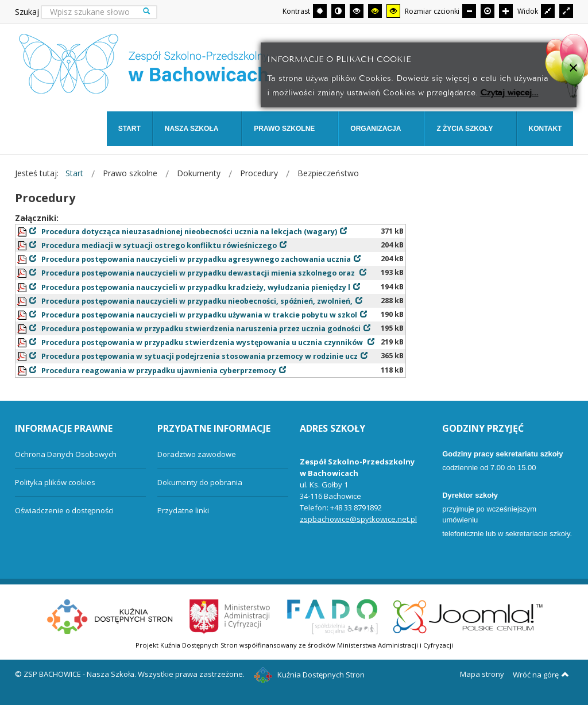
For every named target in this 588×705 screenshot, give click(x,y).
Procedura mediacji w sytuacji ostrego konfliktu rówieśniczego (159, 245)
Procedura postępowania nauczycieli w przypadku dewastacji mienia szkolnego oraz (199, 273)
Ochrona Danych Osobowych (66, 454)
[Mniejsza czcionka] (469, 11)
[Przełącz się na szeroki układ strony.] (566, 11)
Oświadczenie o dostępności (64, 510)
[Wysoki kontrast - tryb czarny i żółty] (375, 11)
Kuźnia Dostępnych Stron (310, 675)
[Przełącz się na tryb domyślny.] (320, 11)
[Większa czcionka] (506, 11)
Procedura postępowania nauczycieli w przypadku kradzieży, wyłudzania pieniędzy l (196, 287)
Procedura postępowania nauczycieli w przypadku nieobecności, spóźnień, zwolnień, (197, 301)
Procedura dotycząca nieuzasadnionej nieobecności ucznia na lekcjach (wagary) (189, 232)
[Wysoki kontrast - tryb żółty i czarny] (393, 11)
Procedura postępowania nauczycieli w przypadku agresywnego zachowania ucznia (196, 259)
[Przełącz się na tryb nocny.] (338, 11)
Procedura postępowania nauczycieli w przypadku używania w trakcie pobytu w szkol (199, 315)
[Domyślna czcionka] (488, 11)
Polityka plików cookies (55, 482)
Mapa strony (482, 674)
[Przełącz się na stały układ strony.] (548, 11)
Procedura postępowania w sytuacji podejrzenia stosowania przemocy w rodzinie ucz (200, 356)
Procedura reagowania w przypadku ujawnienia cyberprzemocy (159, 371)
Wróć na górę (541, 675)
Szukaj (27, 12)
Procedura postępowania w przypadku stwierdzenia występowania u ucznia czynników (203, 342)
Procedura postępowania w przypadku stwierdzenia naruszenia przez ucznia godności (201, 329)
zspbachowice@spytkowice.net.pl (358, 519)
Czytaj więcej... (510, 92)
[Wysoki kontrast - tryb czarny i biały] (357, 11)
